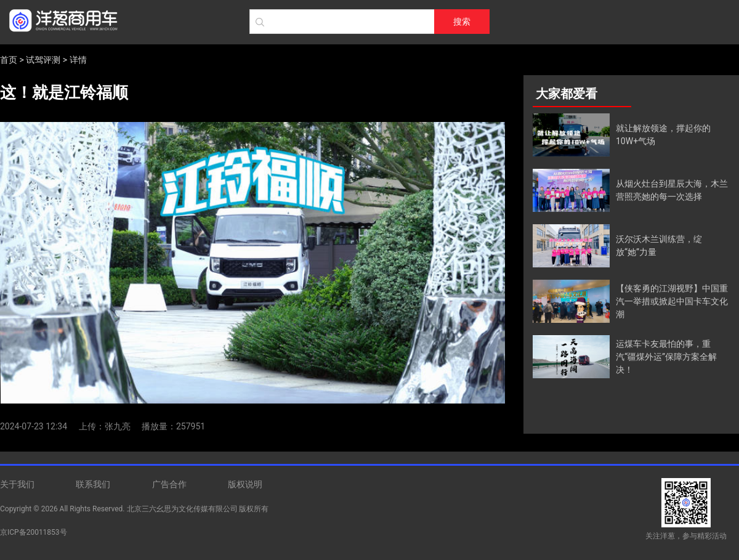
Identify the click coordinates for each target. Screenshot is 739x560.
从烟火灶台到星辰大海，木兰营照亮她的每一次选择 (672, 190)
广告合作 (169, 484)
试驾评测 (43, 60)
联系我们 (93, 484)
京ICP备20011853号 (34, 532)
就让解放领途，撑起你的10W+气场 (663, 135)
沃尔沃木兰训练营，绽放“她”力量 (659, 246)
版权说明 (245, 484)
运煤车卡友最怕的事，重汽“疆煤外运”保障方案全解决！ (666, 357)
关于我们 (17, 484)
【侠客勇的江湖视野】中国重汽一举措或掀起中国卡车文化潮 (672, 301)
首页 (9, 60)
